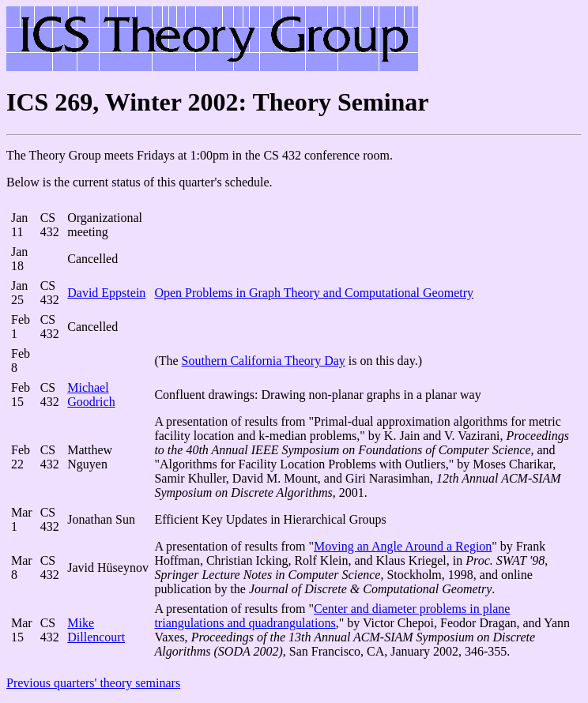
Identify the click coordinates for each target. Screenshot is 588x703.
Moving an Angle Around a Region (403, 546)
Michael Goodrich (91, 395)
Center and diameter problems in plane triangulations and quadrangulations (332, 616)
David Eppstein (106, 293)
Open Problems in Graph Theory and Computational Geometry (314, 293)
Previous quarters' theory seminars (93, 683)
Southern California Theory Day (264, 361)
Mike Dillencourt (96, 630)
